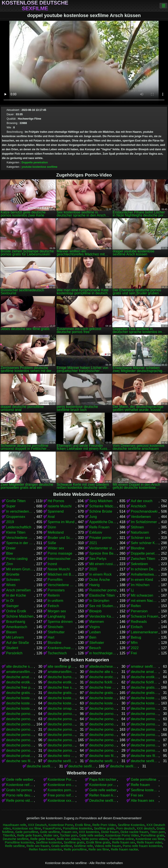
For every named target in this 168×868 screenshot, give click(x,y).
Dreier (11, 548)
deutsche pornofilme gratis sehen (20, 729)
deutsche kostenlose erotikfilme (20, 698)
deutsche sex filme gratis (145, 756)
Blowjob (95, 611)
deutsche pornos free (145, 735)
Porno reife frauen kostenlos (142, 846)
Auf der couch (142, 501)
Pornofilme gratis (152, 835)
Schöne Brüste (101, 511)
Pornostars (56, 590)
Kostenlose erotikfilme (62, 785)
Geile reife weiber (20, 780)
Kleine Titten (16, 532)
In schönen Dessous (145, 569)
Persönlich (14, 653)
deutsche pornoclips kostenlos (145, 714)
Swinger (12, 606)
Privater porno (100, 538)
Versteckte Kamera (103, 616)
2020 (93, 569)
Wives (11, 585)
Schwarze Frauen (144, 616)
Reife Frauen (99, 527)
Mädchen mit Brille (62, 574)
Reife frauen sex (123, 842)
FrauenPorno (52, 828)
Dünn (52, 527)
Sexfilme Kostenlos (131, 825)
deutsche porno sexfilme (20, 714)
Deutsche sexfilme (103, 801)
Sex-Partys (98, 559)
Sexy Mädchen (101, 501)
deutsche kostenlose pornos (145, 698)
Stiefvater (97, 643)
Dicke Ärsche (100, 580)
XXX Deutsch (37, 825)
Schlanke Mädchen (103, 506)
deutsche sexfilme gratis (82, 766)
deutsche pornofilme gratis (20, 724)
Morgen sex (57, 611)
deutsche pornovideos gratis (103, 750)
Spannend (56, 511)
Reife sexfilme (15, 846)
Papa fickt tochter (103, 780)
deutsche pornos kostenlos (103, 740)
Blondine (138, 548)
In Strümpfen (99, 601)
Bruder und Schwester (62, 538)
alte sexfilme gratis (62, 666)
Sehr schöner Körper (145, 543)
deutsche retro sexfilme (62, 756)
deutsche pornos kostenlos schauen (103, 745)
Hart (51, 637)
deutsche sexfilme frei (41, 766)
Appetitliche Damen (103, 522)
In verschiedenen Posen (20, 511)
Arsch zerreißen (18, 590)
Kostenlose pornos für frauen (103, 785)
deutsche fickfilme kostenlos (145, 682)
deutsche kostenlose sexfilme (145, 703)
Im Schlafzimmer (144, 522)
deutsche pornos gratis (62, 740)
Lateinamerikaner (144, 632)
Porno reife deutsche (20, 795)
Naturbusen (140, 532)
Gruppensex (16, 517)
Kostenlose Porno (61, 825)
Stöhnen (137, 527)
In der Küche (16, 595)
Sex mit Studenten (103, 606)
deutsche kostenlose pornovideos (20, 703)
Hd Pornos (56, 501)
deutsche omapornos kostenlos (62, 708)
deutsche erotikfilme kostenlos (20, 682)
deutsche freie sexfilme (103, 687)
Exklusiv (96, 532)
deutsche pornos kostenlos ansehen (20, 745)
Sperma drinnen (60, 622)
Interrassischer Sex (62, 559)
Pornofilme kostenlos (78, 828)
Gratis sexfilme (62, 846)
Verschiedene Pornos (20, 538)
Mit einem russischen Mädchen (103, 564)
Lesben (95, 632)
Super (11, 506)
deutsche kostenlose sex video (103, 703)
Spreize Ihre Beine (103, 553)
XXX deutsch (146, 828)
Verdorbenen (141, 517)
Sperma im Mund (61, 522)
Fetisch (53, 606)
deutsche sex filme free (103, 756)
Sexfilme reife (83, 846)
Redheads (139, 622)
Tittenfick (9, 835)
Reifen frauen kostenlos (103, 795)
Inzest (52, 564)
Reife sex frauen (38, 846)
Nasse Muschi (59, 569)
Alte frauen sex (143, 801)
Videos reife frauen (108, 846)
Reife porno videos (20, 801)
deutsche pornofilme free (103, 719)
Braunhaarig (16, 622)
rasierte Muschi (59, 506)
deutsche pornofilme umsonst (103, 735)
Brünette (13, 574)
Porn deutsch (126, 828)
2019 (10, 522)
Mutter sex (51, 835)
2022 (135, 648)
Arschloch (138, 506)
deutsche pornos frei (20, 740)
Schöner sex (141, 538)
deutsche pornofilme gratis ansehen (103, 724)
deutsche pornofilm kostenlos (62, 719)
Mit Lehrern (15, 637)
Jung (93, 517)
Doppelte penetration (35, 162)
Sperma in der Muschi (20, 543)
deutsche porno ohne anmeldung (145, 708)
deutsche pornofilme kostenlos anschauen (145, 729)
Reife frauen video (150, 842)
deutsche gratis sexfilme (62, 693)
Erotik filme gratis (98, 842)
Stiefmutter (56, 632)
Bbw (10, 553)
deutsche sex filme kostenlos (20, 761)
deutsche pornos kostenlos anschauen (145, 740)
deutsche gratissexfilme (145, 693)
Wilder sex (56, 548)
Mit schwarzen (142, 595)
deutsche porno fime (103, 708)
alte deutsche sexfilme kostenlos (20, 666)
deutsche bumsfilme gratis (62, 677)
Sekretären (139, 564)
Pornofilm (55, 580)
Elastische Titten (102, 595)
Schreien (13, 580)
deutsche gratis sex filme (20, 693)
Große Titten (16, 501)
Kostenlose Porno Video (62, 780)
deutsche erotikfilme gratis (145, 677)
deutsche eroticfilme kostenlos (103, 677)
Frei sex (137, 795)
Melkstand (56, 532)
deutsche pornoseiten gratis (20, 750)
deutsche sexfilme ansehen (103, 761)
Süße (52, 543)
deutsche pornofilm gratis (20, 719)
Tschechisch (57, 653)
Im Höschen (140, 585)
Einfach (137, 627)
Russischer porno (103, 590)
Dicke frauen (110, 832)
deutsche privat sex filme (20, 756)
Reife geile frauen (29, 835)
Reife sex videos (68, 839)
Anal (51, 517)
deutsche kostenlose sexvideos (20, 708)
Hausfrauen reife (14, 825)
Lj (132, 590)
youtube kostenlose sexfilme (39, 167)
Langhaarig (56, 616)
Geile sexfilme (50, 832)
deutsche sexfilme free (145, 761)
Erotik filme (83, 825)
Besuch (95, 648)
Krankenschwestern (62, 648)
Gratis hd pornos (19, 790)
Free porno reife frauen (62, 795)
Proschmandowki (144, 511)
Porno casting (17, 559)
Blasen (11, 632)
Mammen (97, 622)
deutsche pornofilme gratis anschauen (62, 724)
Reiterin (54, 595)
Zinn (10, 564)
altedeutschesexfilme (103, 666)
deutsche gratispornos (103, 693)
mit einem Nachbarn (145, 601)
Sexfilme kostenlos (145, 790)
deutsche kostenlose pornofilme (103, 698)
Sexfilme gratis (104, 828)
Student (12, 648)
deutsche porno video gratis (103, 714)
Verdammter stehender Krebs (103, 548)
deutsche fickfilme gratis (103, 682)
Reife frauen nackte (125, 849)
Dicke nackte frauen (134, 832)
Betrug (136, 637)
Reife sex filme (99, 849)
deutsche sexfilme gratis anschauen (124, 766)
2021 (93, 543)
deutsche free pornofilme (20, 687)
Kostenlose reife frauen (20, 785)
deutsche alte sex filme (103, 672)
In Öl (10, 601)
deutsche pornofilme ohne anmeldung (62, 735)
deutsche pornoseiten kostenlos (62, 750)
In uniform (55, 601)
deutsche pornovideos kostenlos (145, 750)
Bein (93, 637)
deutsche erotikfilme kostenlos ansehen (62, 682)
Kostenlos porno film (62, 790)
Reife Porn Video (104, 825)
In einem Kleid (142, 580)
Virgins (95, 627)
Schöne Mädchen (20, 616)
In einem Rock (100, 574)
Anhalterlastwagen (145, 574)
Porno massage (60, 553)
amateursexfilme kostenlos (62, 672)
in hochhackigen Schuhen (103, 653)
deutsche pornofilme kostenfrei (62, 729)
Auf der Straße (17, 643)
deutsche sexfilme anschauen (62, 761)
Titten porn (157, 832)
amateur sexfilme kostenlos (145, 666)
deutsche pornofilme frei (145, 719)
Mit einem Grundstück (20, 569)
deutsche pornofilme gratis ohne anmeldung (145, 724)
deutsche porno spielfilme (62, 714)
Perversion (139, 611)
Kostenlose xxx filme (62, 801)
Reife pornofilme (75, 849)
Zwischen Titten (143, 559)
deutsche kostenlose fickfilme (62, 698)
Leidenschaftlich (19, 527)
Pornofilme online (122, 839)
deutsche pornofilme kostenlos (103, 729)
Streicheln (55, 627)
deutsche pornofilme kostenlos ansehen (20, 735)
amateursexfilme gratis (20, 672)
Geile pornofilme (144, 780)
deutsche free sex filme (62, 687)
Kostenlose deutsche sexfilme (35, 6)
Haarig (94, 585)
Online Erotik (16, 611)
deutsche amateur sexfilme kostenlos (145, 672)
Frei (134, 653)
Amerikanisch (17, 627)
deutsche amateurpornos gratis (20, 677)
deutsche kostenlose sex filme (62, 703)
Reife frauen (140, 785)
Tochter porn (69, 835)
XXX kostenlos (89, 832)
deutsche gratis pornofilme (145, 687)
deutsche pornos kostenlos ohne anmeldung (62, 745)
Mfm (134, 643)
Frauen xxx (69, 832)
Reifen (136, 606)
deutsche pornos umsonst (145, 745)
